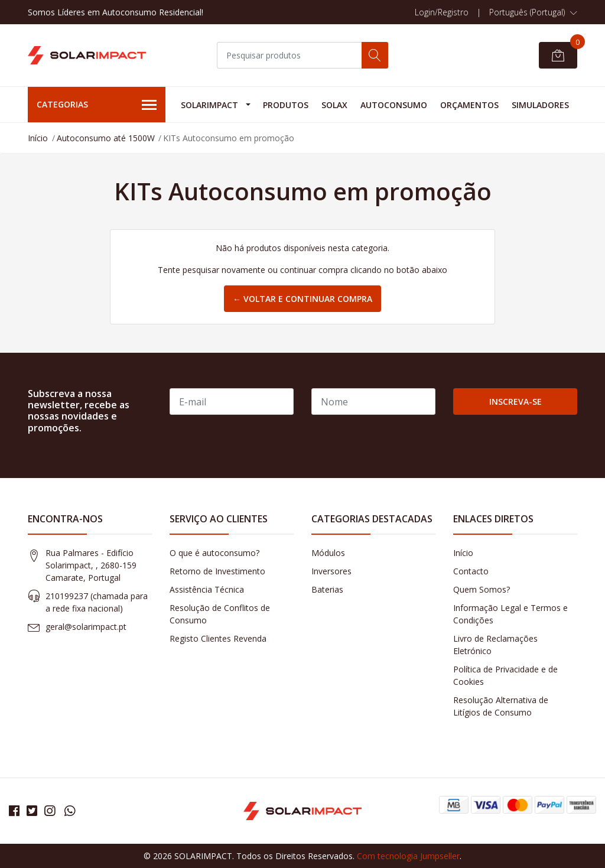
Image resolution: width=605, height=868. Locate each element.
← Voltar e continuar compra (302, 299)
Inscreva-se (515, 402)
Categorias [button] (97, 105)
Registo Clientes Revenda (218, 638)
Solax (334, 105)
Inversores (331, 571)
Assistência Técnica (207, 589)
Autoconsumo (394, 105)
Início (38, 138)
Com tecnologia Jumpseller (408, 856)
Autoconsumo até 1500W (106, 138)
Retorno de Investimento (217, 571)
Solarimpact (209, 105)
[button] (533, 12)
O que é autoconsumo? (214, 553)
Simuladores (540, 105)
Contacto (471, 571)
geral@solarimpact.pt (86, 627)
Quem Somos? (482, 589)
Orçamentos (469, 105)
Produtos (286, 105)
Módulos (328, 553)
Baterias (327, 589)
